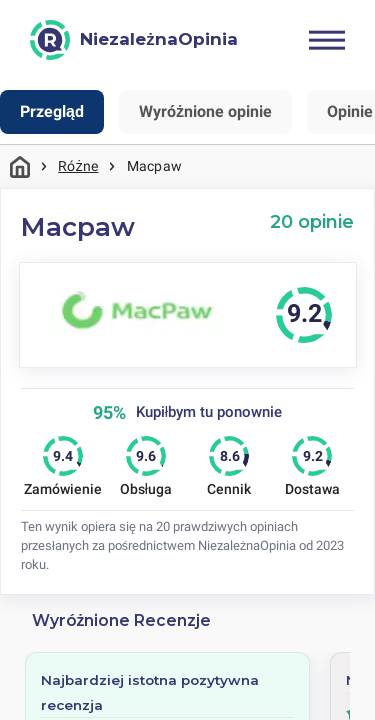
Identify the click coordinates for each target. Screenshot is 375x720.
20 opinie (312, 221)
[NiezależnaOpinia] (134, 40)
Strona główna (20, 166)
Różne (78, 166)
